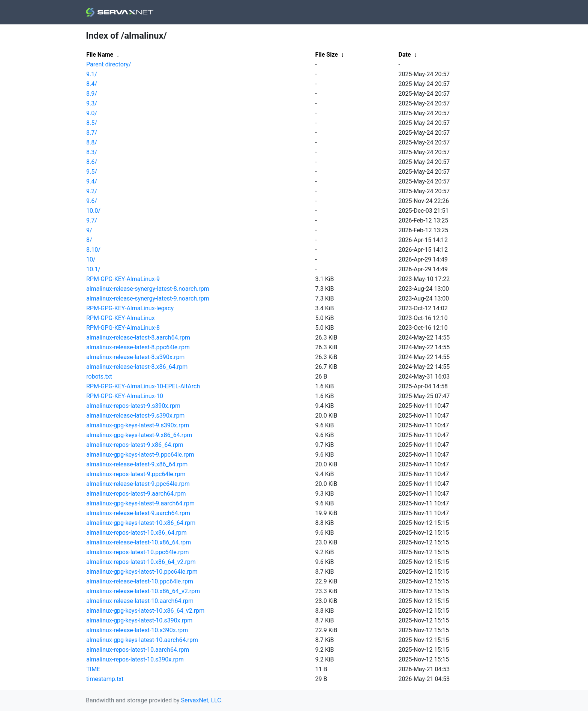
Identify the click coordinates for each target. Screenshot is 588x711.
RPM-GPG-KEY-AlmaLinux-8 (123, 328)
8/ (89, 240)
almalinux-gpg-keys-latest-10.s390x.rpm (139, 620)
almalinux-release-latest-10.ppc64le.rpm (140, 581)
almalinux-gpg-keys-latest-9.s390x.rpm (138, 425)
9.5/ (92, 172)
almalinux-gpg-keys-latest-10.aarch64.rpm (142, 640)
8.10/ (93, 250)
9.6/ (92, 201)
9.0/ (92, 113)
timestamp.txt (105, 679)
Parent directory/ (109, 64)
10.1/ (93, 269)
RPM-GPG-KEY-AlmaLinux (121, 318)
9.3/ (92, 103)
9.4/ (92, 181)
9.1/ (92, 74)
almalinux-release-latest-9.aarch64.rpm (138, 513)
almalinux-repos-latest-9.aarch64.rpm (136, 494)
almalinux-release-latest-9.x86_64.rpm (137, 464)
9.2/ (92, 191)
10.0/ (93, 211)
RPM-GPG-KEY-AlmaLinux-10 (125, 396)
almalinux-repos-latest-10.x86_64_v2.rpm (141, 562)
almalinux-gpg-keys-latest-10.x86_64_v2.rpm (145, 611)
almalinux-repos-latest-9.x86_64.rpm (135, 445)
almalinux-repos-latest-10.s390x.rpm (135, 659)
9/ (89, 230)
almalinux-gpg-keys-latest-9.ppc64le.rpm (140, 455)
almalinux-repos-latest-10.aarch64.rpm (138, 650)
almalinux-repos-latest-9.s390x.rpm (133, 406)
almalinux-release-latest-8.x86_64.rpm (137, 367)
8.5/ (92, 123)
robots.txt (99, 377)
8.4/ (92, 84)
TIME (93, 669)
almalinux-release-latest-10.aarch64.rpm (140, 601)
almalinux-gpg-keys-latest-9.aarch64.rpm (140, 503)
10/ (91, 259)
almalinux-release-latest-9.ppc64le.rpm (138, 484)
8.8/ (92, 142)
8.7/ (92, 133)
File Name (100, 55)
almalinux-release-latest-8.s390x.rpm (135, 357)
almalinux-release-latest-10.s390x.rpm (137, 630)
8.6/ (92, 162)
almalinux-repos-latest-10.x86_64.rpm (136, 533)
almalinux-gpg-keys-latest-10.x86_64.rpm (141, 523)
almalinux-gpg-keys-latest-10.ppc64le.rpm (142, 572)
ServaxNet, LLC (201, 700)
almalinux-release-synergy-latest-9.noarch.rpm (148, 298)
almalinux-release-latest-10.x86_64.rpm (139, 542)
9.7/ (92, 220)
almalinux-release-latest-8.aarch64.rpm (138, 337)
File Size (327, 55)
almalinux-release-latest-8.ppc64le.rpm (138, 347)
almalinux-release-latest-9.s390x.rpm (135, 416)
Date (405, 55)
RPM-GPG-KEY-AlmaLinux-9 (123, 279)
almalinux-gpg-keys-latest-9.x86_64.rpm (139, 435)
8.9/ (92, 94)
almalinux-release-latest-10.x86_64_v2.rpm (143, 591)
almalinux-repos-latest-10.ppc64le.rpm (137, 552)
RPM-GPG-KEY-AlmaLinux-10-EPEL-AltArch (143, 386)
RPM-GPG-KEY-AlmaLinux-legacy (130, 308)
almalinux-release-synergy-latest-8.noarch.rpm (148, 289)
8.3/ (92, 152)
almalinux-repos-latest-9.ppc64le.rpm (136, 474)
